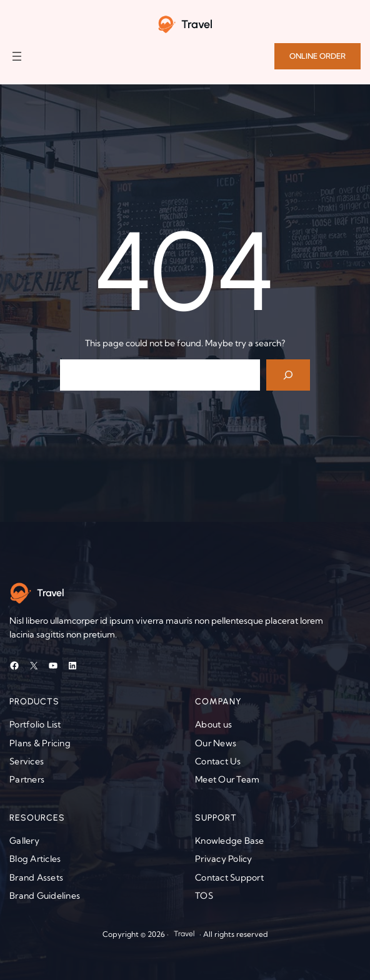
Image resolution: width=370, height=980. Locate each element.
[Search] (288, 375)
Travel (197, 24)
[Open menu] (17, 56)
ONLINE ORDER (317, 56)
